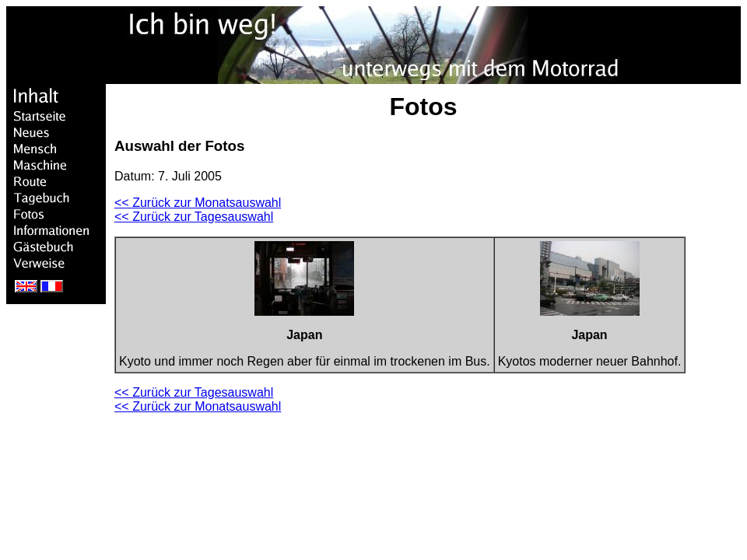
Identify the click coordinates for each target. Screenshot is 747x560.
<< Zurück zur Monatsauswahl (198, 203)
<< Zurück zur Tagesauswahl (194, 217)
